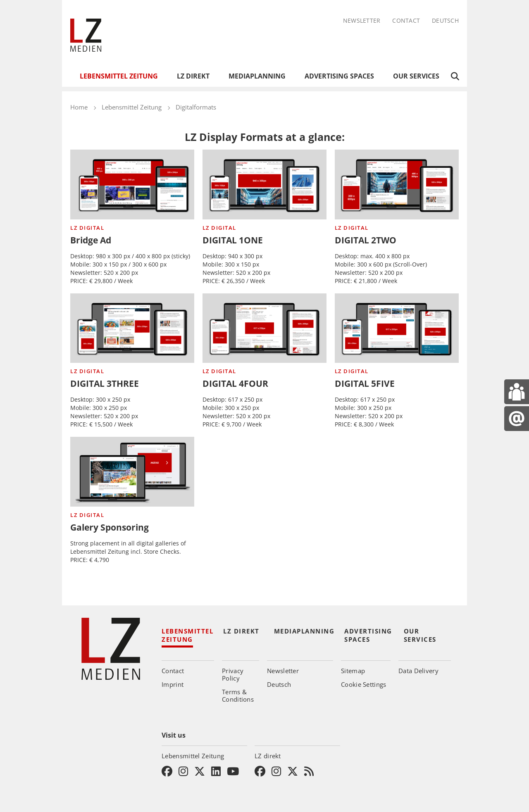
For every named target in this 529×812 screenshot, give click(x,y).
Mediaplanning (257, 76)
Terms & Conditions (238, 695)
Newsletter (362, 21)
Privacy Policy (233, 674)
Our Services (416, 76)
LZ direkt (193, 76)
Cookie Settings (364, 684)
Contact (406, 21)
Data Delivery (418, 671)
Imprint (173, 684)
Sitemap (353, 671)
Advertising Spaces (339, 76)
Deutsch (445, 21)
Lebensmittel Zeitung (119, 76)
